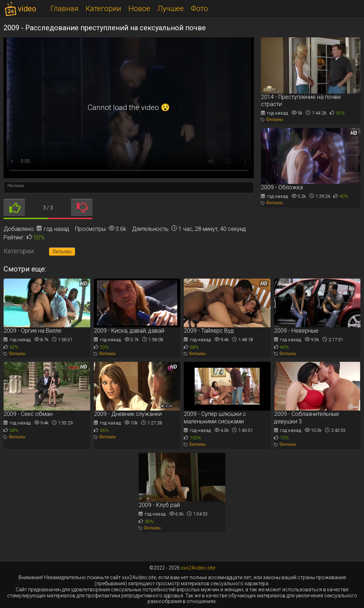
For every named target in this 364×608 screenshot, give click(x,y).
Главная (65, 9)
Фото (199, 9)
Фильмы (62, 252)
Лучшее (171, 9)
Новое (139, 9)
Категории (103, 9)
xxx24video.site (198, 568)
